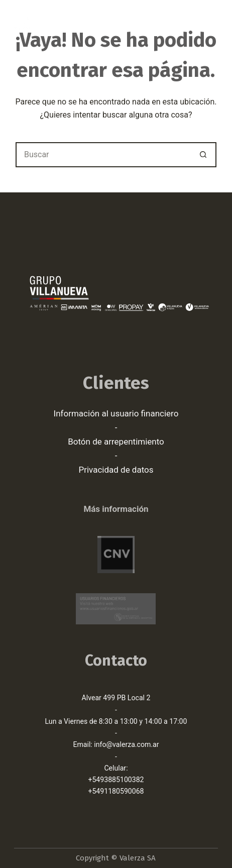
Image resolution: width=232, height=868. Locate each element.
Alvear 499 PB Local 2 (116, 698)
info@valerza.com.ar (126, 744)
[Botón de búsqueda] (204, 155)
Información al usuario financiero (116, 413)
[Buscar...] (103, 155)
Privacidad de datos (116, 470)
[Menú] (213, 23)
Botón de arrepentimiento (116, 442)
